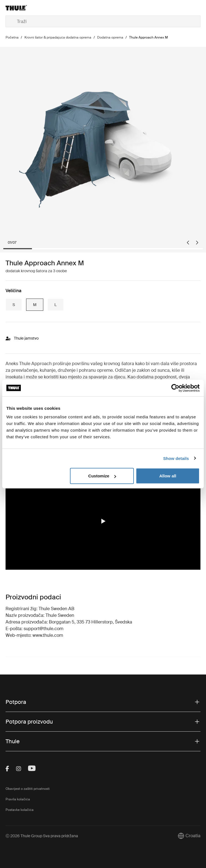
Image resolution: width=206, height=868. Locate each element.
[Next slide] (197, 243)
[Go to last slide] (188, 243)
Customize (102, 476)
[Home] (38, 8)
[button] (103, 521)
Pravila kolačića (18, 799)
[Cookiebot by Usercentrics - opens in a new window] (175, 388)
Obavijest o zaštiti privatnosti (28, 789)
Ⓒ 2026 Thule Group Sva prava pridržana (42, 836)
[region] (103, 521)
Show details (176, 458)
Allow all (168, 476)
